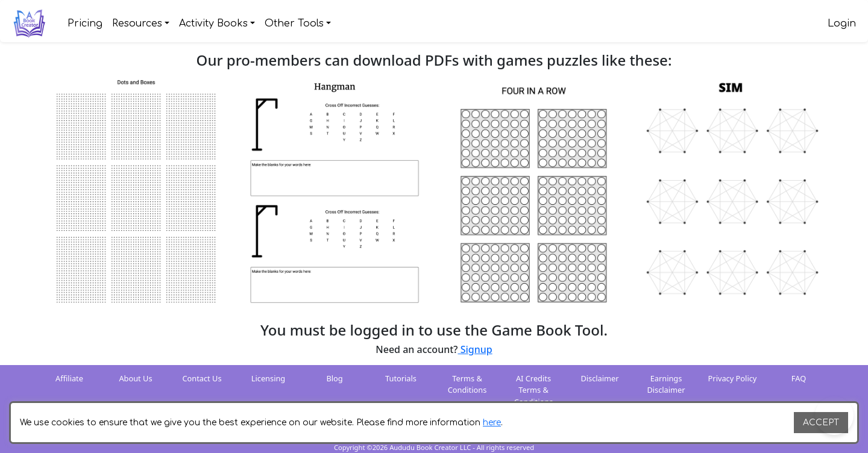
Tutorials (401, 378)
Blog (334, 378)
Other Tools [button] (294, 23)
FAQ (799, 378)
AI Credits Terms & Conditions (534, 390)
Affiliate (69, 378)
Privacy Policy (733, 378)
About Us (135, 378)
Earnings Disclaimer (666, 384)
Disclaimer (599, 378)
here (492, 423)
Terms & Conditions (467, 384)
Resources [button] (137, 23)
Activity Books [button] (213, 23)
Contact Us (202, 378)
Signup (475, 349)
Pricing (85, 23)
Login (842, 23)
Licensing (269, 378)
